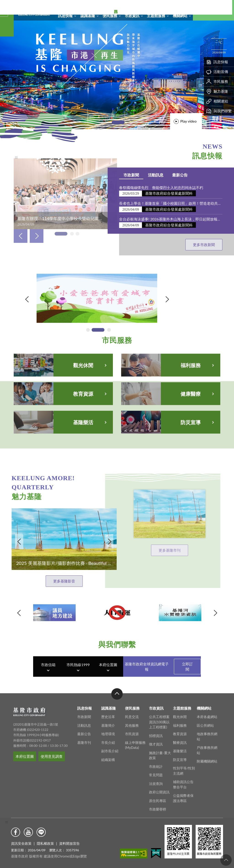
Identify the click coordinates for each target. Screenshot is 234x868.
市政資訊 (132, 16)
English (187, 6)
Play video (188, 121)
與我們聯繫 (219, 111)
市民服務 (217, 81)
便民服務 (110, 16)
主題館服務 (156, 16)
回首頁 (149, 6)
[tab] (118, 122)
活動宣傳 (217, 72)
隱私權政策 (45, 843)
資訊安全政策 (21, 843)
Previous (21, 236)
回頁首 (226, 860)
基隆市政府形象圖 (15, 1)
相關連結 (217, 101)
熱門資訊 (7, 64)
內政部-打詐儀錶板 (52, 317)
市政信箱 (178, 6)
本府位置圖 (108, 695)
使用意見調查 (52, 861)
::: (7, 822)
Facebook (16, 832)
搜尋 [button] (203, 10)
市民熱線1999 (78, 695)
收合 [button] (117, 799)
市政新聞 (217, 175)
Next (37, 236)
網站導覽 (158, 6)
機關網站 (180, 16)
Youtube (28, 832)
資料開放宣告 (69, 843)
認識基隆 (88, 16)
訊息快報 (65, 16)
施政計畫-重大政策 (160, 861)
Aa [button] (224, 10)
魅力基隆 (217, 91)
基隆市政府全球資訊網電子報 (163, 697)
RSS (168, 6)
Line (41, 832)
